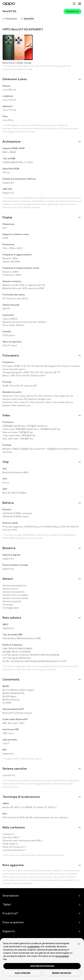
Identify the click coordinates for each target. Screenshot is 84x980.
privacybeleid (62, 956)
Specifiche (27, 19)
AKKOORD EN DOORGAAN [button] (42, 966)
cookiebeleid (33, 947)
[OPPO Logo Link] (9, 4)
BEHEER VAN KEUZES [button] (62, 973)
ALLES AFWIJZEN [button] (22, 973)
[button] (79, 944)
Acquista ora (72, 11)
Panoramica (10, 19)
